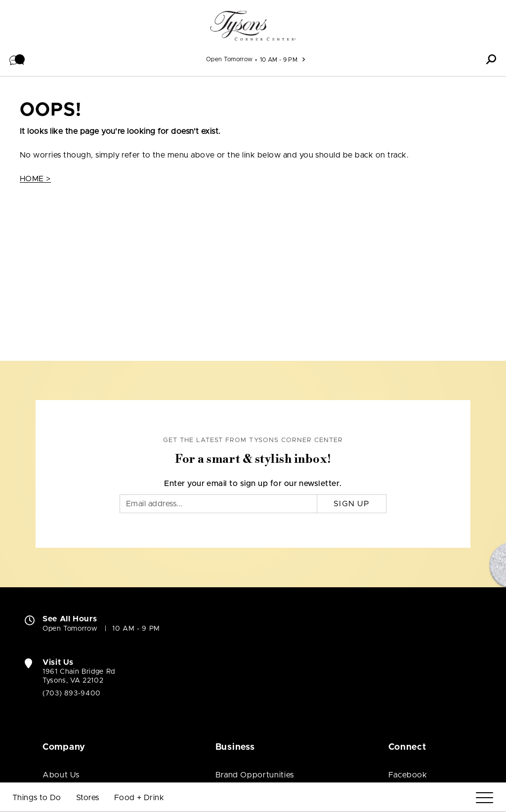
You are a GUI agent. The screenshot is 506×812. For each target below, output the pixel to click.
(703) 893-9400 (72, 693)
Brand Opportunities (255, 775)
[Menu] (485, 798)
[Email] (218, 504)
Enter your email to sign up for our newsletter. (253, 484)
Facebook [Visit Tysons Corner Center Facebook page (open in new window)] (408, 775)
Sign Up (352, 504)
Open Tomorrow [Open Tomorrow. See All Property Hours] (70, 629)
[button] (17, 59)
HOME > (35, 179)
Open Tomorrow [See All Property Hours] (230, 59)
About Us (61, 775)
